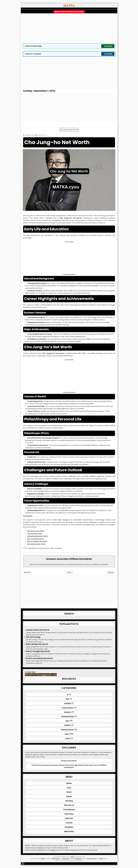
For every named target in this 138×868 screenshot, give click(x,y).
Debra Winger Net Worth (37, 644)
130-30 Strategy (33, 637)
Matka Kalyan (55, 859)
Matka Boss (79, 859)
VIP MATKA (58, 548)
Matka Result (66, 859)
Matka (69, 783)
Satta (101, 859)
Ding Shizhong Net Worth (36, 544)
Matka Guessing (92, 859)
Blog (68, 699)
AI (68, 694)
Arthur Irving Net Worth (36, 539)
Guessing (69, 801)
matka (53, 850)
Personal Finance (67, 729)
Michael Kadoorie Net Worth (38, 536)
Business (68, 703)
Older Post (111, 572)
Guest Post (69, 814)
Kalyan (69, 796)
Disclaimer (69, 827)
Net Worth (32, 548)
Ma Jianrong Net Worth (36, 531)
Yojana (68, 738)
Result (69, 792)
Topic (52, 548)
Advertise (69, 818)
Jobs (67, 721)
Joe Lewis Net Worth (35, 534)
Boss (69, 788)
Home (69, 572)
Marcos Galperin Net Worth (37, 541)
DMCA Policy (69, 831)
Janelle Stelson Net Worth (38, 630)
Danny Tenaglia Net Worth (38, 651)
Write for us (69, 805)
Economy (68, 712)
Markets (67, 725)
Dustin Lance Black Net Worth (39, 658)
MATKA (73, 857)
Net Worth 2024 (43, 548)
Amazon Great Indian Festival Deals (69, 12)
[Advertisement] (69, 28)
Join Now (108, 46)
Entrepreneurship (68, 716)
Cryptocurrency (68, 708)
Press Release (69, 809)
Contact (69, 823)
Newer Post (28, 572)
